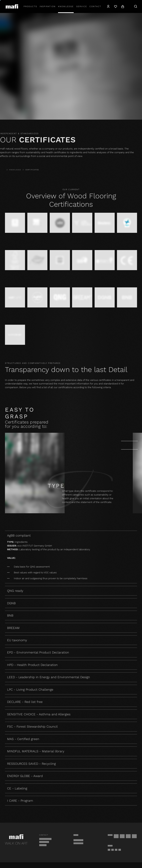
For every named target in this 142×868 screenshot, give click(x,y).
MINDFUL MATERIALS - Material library (36, 751)
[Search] (136, 6)
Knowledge (66, 6)
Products (30, 6)
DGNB (11, 603)
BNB (10, 615)
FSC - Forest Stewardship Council (32, 726)
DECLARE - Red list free (25, 702)
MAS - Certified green (23, 739)
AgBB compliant (71, 535)
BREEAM (13, 628)
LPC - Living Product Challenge (30, 689)
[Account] (108, 6)
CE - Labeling (17, 788)
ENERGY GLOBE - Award (25, 776)
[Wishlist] (116, 6)
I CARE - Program (20, 801)
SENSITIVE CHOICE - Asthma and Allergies (39, 714)
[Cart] (123, 6)
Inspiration (47, 6)
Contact (95, 6)
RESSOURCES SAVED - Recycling (31, 764)
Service (82, 6)
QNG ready (15, 591)
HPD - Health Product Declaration (32, 665)
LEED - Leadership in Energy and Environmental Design (49, 677)
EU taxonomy (17, 640)
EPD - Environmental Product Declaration (38, 652)
